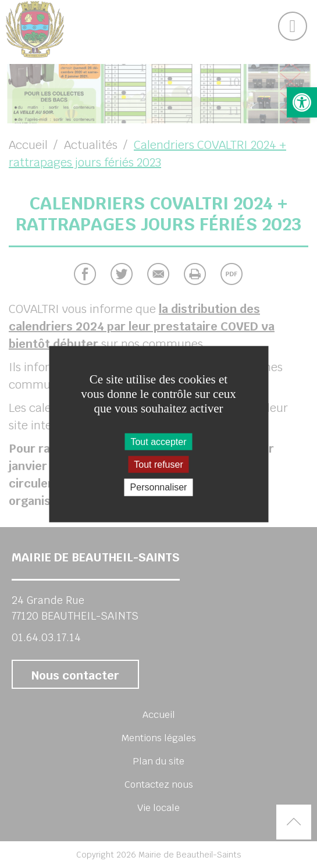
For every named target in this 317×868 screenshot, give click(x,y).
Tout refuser (158, 465)
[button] (302, 102)
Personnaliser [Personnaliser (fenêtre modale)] (159, 487)
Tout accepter (158, 442)
